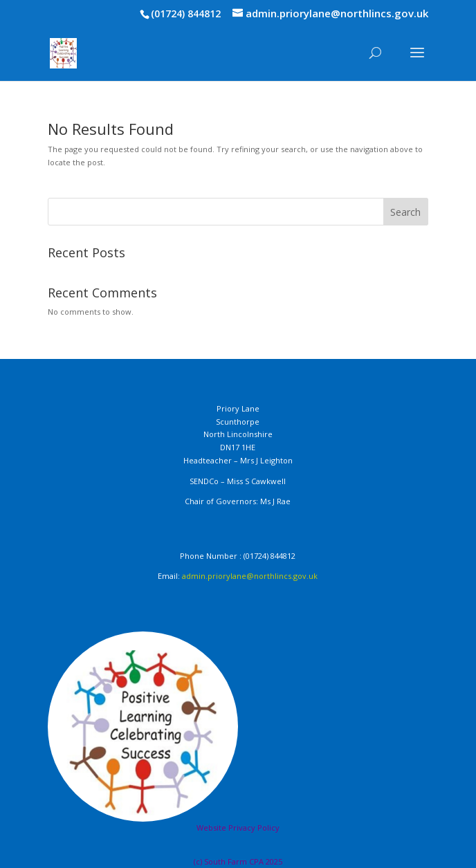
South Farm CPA (235, 861)
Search (405, 212)
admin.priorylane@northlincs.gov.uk (250, 576)
